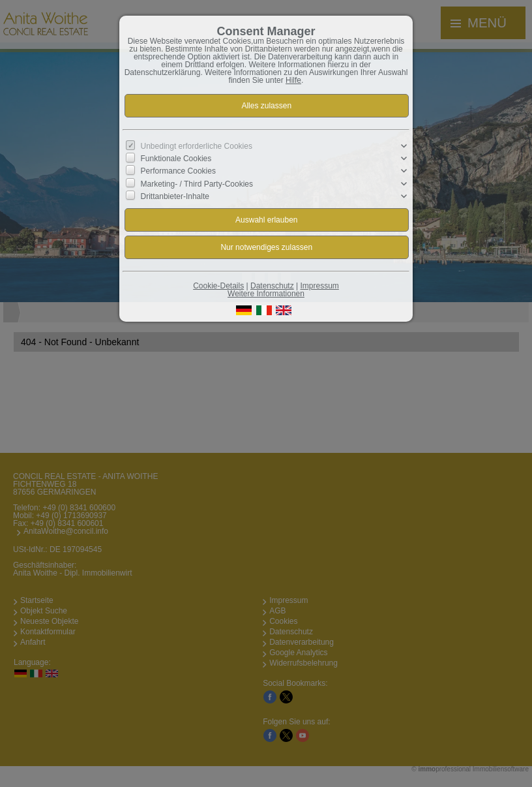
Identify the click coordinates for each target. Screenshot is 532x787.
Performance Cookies (178, 171)
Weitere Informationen (266, 294)
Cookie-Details (218, 286)
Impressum (319, 286)
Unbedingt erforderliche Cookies (197, 146)
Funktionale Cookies (176, 159)
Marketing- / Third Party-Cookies (197, 183)
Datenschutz (272, 286)
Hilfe (293, 80)
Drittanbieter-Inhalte (175, 196)
